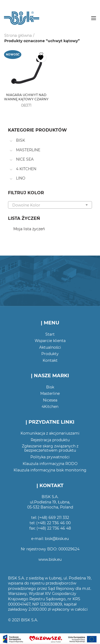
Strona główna (18, 35)
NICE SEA (25, 159)
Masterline (50, 393)
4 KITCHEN (26, 169)
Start (50, 334)
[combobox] (50, 205)
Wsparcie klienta (50, 341)
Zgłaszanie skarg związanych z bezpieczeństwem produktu (50, 448)
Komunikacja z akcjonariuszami (50, 433)
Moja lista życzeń (29, 229)
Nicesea (50, 400)
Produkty (50, 354)
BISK (21, 140)
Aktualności (50, 347)
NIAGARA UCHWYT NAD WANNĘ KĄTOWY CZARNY (26, 97)
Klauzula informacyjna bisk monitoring (50, 470)
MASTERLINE (28, 150)
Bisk (50, 387)
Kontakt (50, 360)
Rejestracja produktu (50, 440)
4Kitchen (50, 407)
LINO (21, 178)
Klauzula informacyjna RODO (50, 464)
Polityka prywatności (50, 457)
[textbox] (50, 205)
